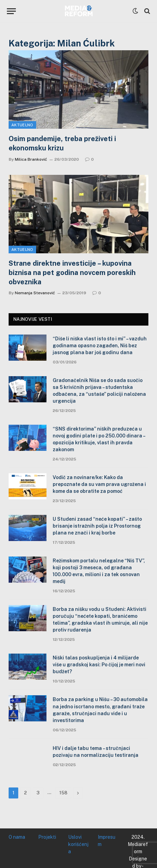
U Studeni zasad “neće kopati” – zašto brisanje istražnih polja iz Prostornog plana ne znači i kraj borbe (97, 526)
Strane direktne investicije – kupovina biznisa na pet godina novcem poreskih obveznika (72, 273)
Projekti (47, 837)
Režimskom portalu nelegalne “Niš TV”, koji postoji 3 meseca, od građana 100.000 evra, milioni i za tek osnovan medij (99, 571)
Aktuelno (22, 125)
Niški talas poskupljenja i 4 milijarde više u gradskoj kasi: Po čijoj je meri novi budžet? (99, 665)
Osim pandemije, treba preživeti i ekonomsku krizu (62, 143)
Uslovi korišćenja (78, 844)
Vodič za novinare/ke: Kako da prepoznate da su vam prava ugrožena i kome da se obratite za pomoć (99, 484)
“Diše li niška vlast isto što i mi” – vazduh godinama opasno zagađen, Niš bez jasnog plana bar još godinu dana (100, 346)
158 (63, 793)
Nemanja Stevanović (35, 293)
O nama (17, 837)
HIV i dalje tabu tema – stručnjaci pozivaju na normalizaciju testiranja (96, 752)
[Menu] (11, 11)
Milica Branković (31, 159)
